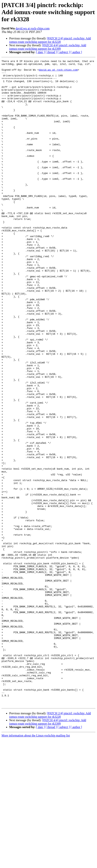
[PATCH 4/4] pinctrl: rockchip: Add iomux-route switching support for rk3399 (48, 47)
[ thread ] (51, 52)
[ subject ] (64, 52)
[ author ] (76, 52)
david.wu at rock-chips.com (33, 28)
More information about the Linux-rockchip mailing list (36, 865)
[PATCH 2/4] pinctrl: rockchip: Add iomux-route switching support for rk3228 (50, 40)
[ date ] (40, 52)
